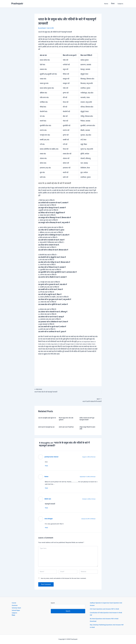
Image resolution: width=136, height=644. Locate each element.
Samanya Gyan (17, 608)
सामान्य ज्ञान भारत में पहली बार (66, 428)
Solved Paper (16, 610)
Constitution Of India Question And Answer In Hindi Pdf (107, 614)
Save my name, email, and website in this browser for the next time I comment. (64, 580)
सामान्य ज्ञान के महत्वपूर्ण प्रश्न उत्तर (46, 428)
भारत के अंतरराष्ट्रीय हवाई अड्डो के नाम (47, 419)
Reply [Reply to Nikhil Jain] (47, 509)
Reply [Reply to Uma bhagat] (47, 529)
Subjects (120, 4)
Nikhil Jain (48, 500)
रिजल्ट (113, 4)
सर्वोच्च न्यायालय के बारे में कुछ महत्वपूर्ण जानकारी (87, 420)
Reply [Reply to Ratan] (47, 489)
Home (106, 4)
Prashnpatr (17, 4)
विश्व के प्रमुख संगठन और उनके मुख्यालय (66, 420)
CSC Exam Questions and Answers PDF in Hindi (105, 609)
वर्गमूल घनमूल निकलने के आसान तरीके (87, 429)
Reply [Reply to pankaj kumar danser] (47, 466)
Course (14, 603)
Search (53, 603)
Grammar (15, 605)
